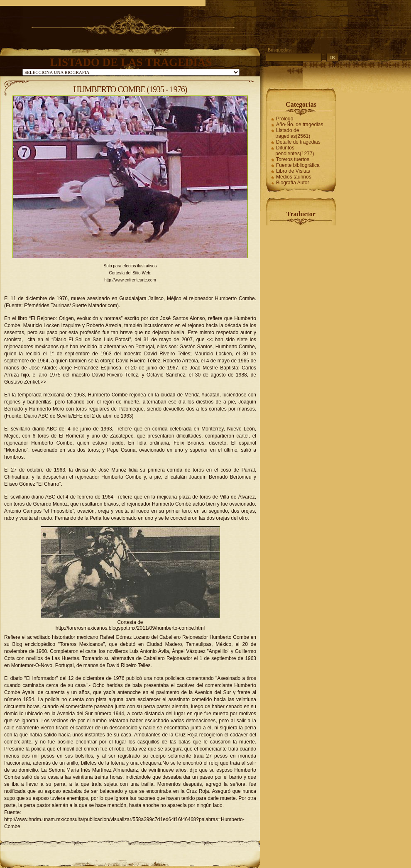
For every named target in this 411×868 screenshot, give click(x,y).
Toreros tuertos (293, 159)
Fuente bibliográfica (298, 165)
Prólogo (285, 119)
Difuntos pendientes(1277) (295, 151)
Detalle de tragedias (298, 142)
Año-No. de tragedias (300, 125)
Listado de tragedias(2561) (293, 133)
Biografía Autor (292, 183)
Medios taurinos (294, 177)
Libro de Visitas (293, 171)
